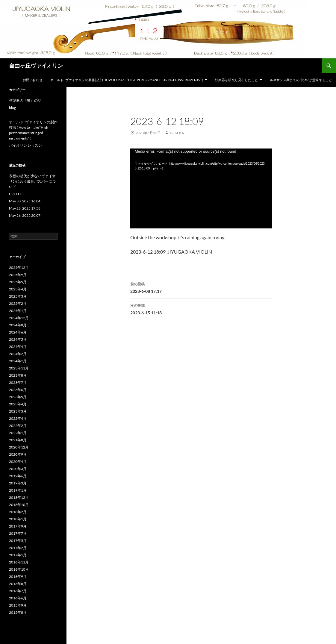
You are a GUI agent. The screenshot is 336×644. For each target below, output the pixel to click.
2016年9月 (18, 576)
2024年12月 (19, 318)
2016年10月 (19, 569)
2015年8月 (18, 612)
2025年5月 (18, 282)
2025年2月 (18, 303)
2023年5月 (18, 397)
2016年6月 (18, 598)
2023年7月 (18, 382)
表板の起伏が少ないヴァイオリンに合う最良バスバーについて (32, 181)
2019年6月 (18, 476)
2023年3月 (18, 411)
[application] (201, 188)
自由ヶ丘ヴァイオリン (36, 66)
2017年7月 (18, 533)
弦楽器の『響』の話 (25, 100)
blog (12, 108)
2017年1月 (18, 555)
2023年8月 (18, 375)
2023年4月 (18, 404)
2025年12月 (19, 268)
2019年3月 (18, 483)
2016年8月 (18, 584)
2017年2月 (18, 548)
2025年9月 (18, 275)
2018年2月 (18, 512)
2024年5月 (18, 339)
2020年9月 (18, 454)
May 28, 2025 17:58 (27, 208)
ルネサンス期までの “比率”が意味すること (301, 80)
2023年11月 (19, 368)
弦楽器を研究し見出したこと (236, 80)
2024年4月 (18, 347)
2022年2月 (18, 426)
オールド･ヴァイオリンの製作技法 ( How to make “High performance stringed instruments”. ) (127, 80)
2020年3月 (18, 469)
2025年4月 (18, 289)
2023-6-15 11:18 (201, 309)
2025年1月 (18, 311)
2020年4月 (18, 462)
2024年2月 (18, 354)
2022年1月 (18, 433)
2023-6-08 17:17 (201, 287)
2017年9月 (18, 526)
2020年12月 (19, 447)
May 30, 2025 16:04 (25, 201)
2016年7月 (18, 591)
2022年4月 (18, 418)
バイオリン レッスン (25, 145)
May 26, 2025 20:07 (25, 215)
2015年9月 (18, 605)
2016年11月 (19, 562)
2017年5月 (18, 541)
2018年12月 (19, 497)
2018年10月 (19, 505)
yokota (177, 133)
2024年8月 (18, 325)
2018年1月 (18, 519)
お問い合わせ (33, 80)
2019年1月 (18, 490)
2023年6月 (18, 390)
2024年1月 (18, 361)
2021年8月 (18, 440)
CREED (15, 194)
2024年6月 (18, 332)
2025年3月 (18, 296)
